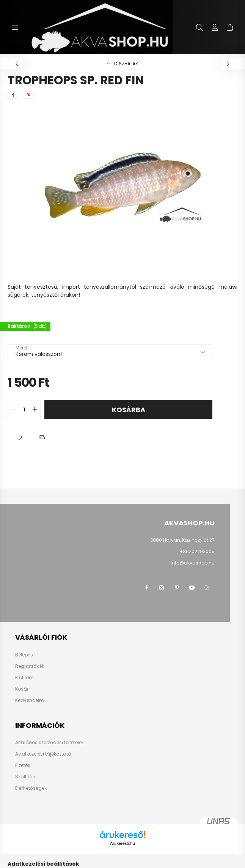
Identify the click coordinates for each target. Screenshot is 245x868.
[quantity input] (24, 409)
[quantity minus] (14, 409)
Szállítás (25, 777)
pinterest (177, 588)
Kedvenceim (30, 700)
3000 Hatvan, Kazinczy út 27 (182, 540)
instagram (162, 588)
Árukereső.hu (122, 843)
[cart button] (230, 27)
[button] (19, 438)
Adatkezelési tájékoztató (43, 754)
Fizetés (23, 765)
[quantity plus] (35, 409)
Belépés (24, 655)
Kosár (22, 689)
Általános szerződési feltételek (49, 743)
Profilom (24, 678)
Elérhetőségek (31, 788)
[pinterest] (29, 95)
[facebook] (13, 95)
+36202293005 (197, 551)
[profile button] (215, 27)
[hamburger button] (15, 27)
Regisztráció (30, 666)
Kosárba (129, 410)
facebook (146, 588)
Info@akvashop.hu (193, 563)
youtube (192, 588)
